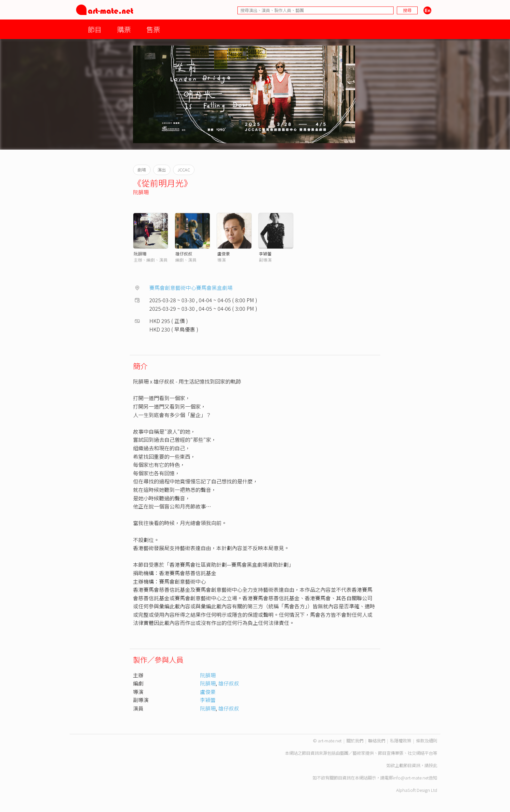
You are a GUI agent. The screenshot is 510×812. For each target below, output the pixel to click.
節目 (95, 29)
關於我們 (355, 741)
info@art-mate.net (411, 778)
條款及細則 (427, 741)
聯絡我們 (377, 741)
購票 (124, 29)
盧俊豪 (224, 254)
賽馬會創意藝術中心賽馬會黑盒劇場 (191, 288)
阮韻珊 (141, 192)
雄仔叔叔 (184, 254)
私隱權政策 (401, 741)
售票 (153, 29)
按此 (433, 765)
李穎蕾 (265, 254)
